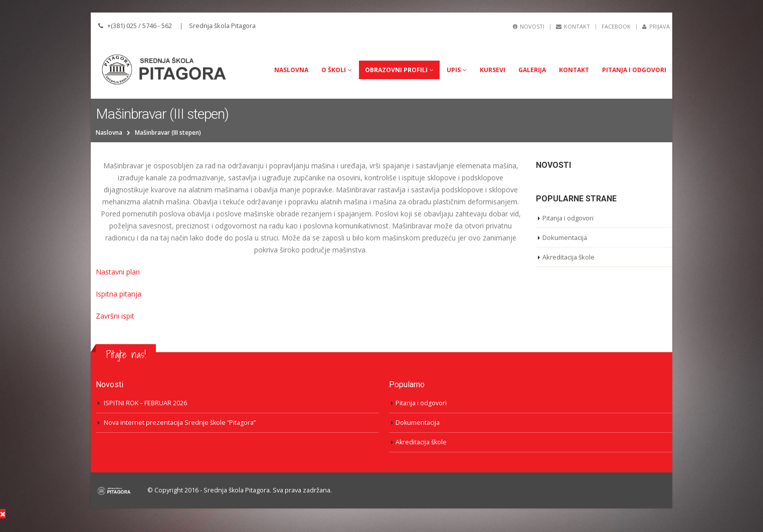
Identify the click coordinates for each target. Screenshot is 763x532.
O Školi (334, 70)
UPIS (454, 70)
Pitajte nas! (126, 354)
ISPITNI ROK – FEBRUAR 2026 (145, 403)
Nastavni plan (118, 272)
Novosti (529, 26)
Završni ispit (115, 316)
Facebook (616, 26)
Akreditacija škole (569, 257)
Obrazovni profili (396, 70)
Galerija (532, 70)
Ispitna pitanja (119, 294)
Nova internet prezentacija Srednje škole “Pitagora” (180, 423)
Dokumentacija (565, 237)
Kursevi (493, 70)
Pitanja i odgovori (634, 70)
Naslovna (291, 70)
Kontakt (573, 26)
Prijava (656, 26)
